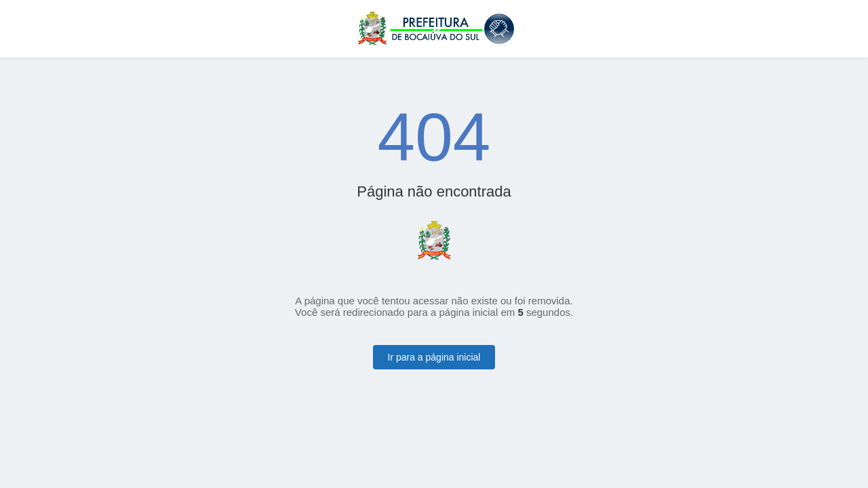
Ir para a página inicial (434, 357)
